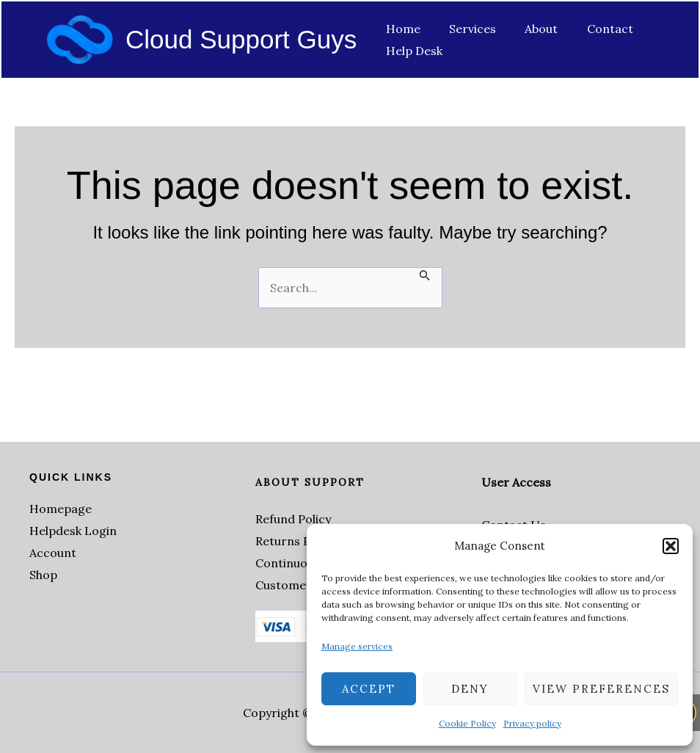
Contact (591, 29)
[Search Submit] (425, 275)
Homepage (61, 509)
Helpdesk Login (73, 531)
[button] (671, 546)
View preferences (601, 689)
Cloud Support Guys (241, 39)
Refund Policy (293, 519)
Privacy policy (532, 723)
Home (400, 29)
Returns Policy (296, 541)
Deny (470, 689)
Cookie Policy (467, 723)
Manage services (357, 646)
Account (53, 553)
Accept (369, 689)
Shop (43, 575)
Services (464, 29)
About (528, 29)
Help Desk (411, 51)
